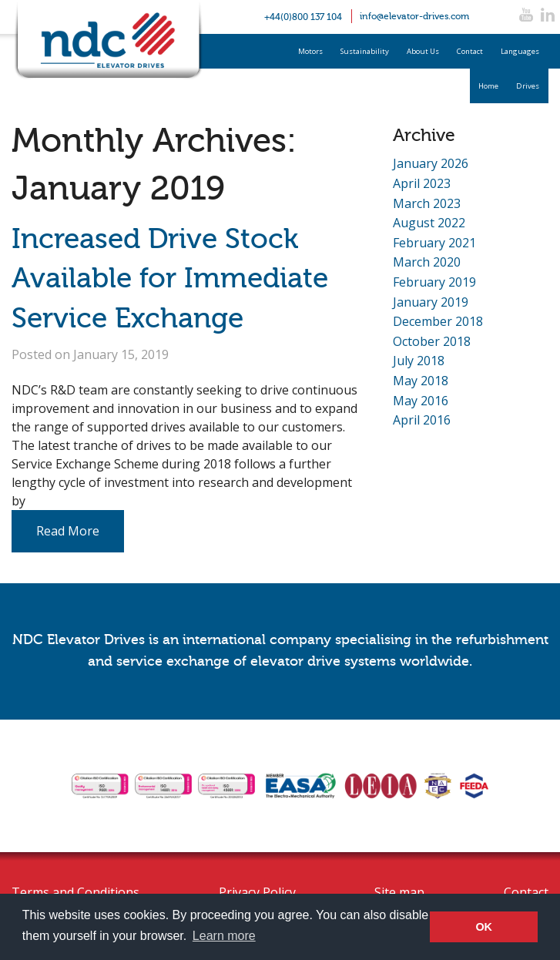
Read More (68, 531)
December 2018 (438, 321)
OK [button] (484, 927)
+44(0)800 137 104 (303, 17)
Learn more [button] (224, 936)
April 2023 (422, 183)
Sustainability (365, 51)
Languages (520, 51)
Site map (399, 892)
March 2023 (427, 203)
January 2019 (431, 302)
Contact (470, 51)
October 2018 (432, 341)
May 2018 (421, 381)
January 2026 (431, 163)
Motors (310, 51)
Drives (528, 86)
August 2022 (429, 223)
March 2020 (427, 262)
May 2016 (421, 401)
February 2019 (434, 282)
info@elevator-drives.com (414, 16)
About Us (423, 51)
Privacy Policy (257, 892)
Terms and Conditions (75, 892)
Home (488, 86)
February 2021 (434, 243)
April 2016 (422, 420)
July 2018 (419, 361)
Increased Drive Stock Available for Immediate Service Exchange (170, 279)
